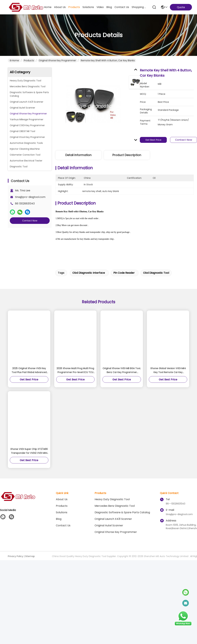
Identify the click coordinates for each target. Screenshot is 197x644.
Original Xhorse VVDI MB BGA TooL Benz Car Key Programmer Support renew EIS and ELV (122, 370)
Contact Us (63, 525)
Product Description (127, 155)
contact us (122, 7)
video (100, 7)
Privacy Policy (16, 556)
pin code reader (124, 273)
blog (109, 7)
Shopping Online (140, 7)
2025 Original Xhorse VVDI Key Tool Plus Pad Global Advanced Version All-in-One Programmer (29, 370)
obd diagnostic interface (89, 273)
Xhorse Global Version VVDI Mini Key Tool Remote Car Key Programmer (168, 370)
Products (29, 60)
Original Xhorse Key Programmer (57, 60)
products (74, 7)
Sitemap (30, 556)
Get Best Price (153, 140)
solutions (88, 7)
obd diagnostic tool (156, 273)
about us (60, 7)
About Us (62, 499)
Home (48, 7)
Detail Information (78, 155)
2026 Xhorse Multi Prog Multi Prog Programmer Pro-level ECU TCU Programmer (75, 370)
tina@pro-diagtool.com (30, 197)
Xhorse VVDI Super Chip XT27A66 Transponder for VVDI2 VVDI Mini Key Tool (29, 451)
